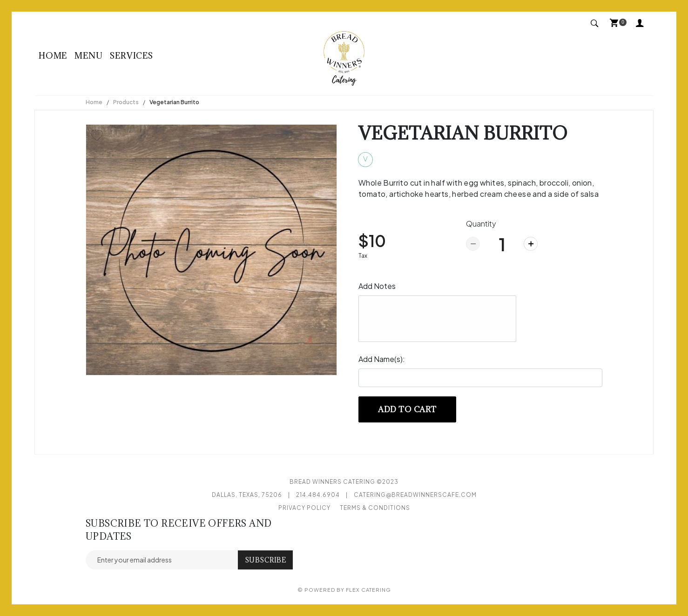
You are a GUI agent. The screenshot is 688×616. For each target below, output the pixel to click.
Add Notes (377, 286)
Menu (88, 56)
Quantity (481, 224)
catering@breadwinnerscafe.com (415, 495)
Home (53, 56)
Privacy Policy (304, 508)
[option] (211, 250)
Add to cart (407, 409)
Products (126, 102)
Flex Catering (368, 590)
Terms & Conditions (375, 508)
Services (131, 56)
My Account (640, 22)
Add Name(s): (382, 359)
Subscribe (266, 560)
